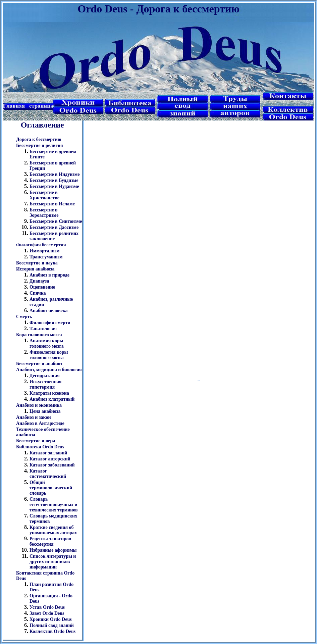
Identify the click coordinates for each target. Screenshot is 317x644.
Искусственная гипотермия (45, 384)
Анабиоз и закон (34, 417)
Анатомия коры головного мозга (47, 343)
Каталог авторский (50, 459)
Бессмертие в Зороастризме (44, 213)
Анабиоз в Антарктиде (40, 423)
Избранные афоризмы (53, 550)
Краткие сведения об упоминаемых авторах (53, 530)
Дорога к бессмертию (39, 139)
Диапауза (39, 281)
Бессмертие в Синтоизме (56, 221)
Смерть (24, 317)
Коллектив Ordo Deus (52, 631)
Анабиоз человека (49, 311)
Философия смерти (50, 323)
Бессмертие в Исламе (52, 204)
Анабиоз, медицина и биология (49, 370)
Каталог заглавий (48, 453)
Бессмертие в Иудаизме (54, 186)
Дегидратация (45, 376)
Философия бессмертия (41, 245)
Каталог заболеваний (52, 465)
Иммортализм (44, 251)
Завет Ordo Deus (47, 613)
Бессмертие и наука (37, 263)
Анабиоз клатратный (52, 399)
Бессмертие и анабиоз (39, 364)
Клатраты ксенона (49, 393)
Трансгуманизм (46, 257)
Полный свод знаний (52, 625)
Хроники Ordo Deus (51, 619)
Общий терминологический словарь (51, 488)
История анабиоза (35, 269)
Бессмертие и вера (36, 441)
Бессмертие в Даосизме (54, 227)
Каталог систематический (48, 474)
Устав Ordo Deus (47, 607)
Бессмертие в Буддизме (54, 180)
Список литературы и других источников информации (53, 562)
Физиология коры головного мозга (49, 355)
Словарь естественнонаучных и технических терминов (54, 505)
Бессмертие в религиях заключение (54, 236)
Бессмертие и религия (40, 145)
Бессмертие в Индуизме (55, 174)
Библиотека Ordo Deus (40, 447)
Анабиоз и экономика (39, 405)
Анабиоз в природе (49, 275)
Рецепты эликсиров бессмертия (50, 541)
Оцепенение (42, 287)
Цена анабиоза (45, 411)
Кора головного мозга (39, 335)
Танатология (43, 329)
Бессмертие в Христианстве (44, 195)
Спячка (38, 293)
